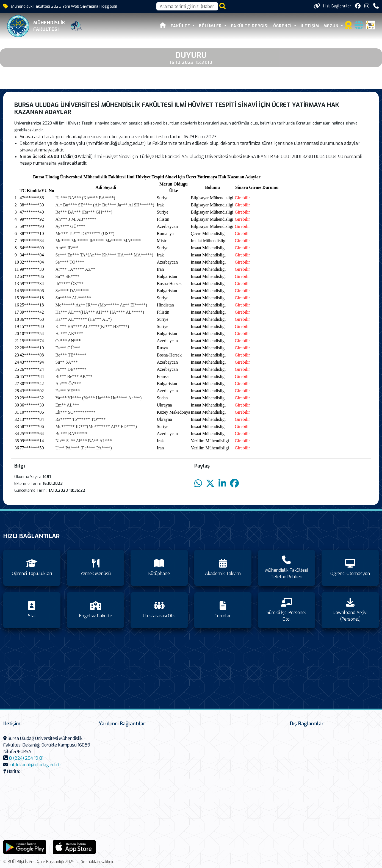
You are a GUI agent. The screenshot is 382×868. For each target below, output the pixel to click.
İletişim (310, 26)
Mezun (332, 26)
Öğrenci (284, 26)
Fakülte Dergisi (250, 26)
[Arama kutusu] (187, 6)
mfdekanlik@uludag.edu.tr (35, 765)
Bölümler (212, 26)
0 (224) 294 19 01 (26, 758)
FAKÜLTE (182, 26)
